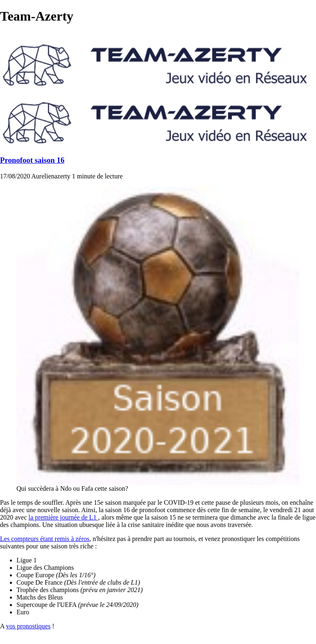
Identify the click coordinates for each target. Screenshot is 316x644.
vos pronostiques (28, 626)
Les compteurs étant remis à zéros (45, 539)
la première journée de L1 (63, 517)
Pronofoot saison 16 (32, 160)
